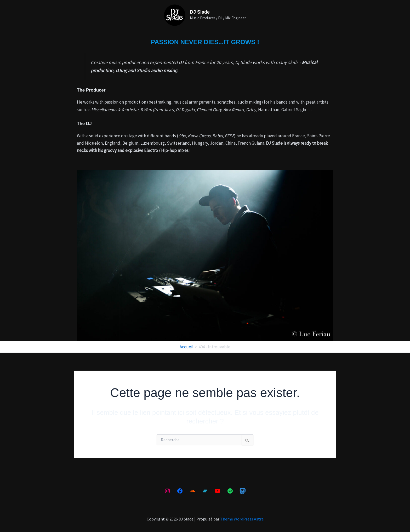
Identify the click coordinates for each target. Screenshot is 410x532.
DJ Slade (200, 12)
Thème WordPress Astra (242, 519)
